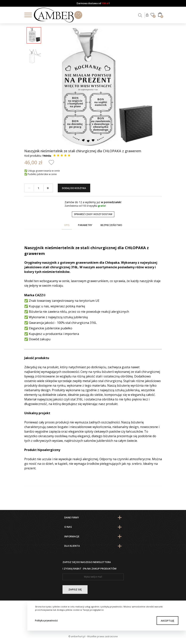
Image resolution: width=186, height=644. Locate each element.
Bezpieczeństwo (111, 225)
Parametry (85, 225)
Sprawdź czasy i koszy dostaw (93, 214)
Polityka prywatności (46, 621)
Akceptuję (167, 621)
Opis (67, 225)
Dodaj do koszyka (74, 188)
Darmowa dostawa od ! (93, 3)
